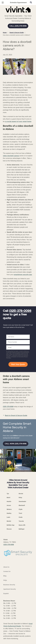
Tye (8, 494)
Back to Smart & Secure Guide (15, 416)
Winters (9, 509)
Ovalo (21, 517)
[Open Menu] (3, 3)
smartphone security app (23, 275)
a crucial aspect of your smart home (18, 121)
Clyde (21, 509)
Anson (9, 505)
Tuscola (21, 521)
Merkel (9, 521)
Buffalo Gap (11, 525)
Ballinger (22, 529)
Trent (20, 513)
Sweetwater (22, 501)
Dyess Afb (22, 525)
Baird (8, 498)
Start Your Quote (18, 364)
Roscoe (9, 529)
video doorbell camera (11, 156)
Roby (20, 498)
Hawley (9, 513)
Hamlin (9, 501)
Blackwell (22, 505)
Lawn (8, 517)
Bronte (21, 494)
